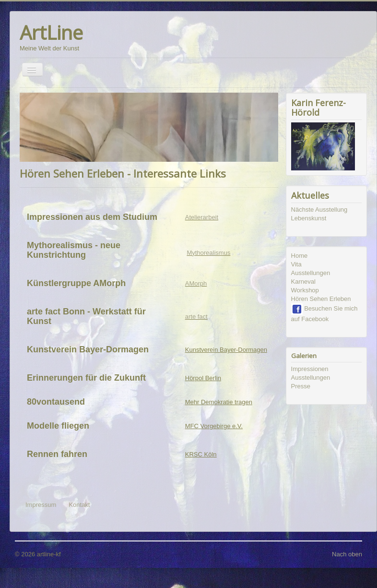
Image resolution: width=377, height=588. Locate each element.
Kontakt (79, 505)
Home (300, 256)
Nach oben (347, 554)
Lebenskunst (309, 218)
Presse (301, 386)
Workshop (305, 290)
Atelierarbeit (202, 217)
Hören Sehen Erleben (321, 299)
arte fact (196, 317)
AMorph (196, 283)
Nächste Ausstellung (319, 210)
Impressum (41, 505)
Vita (296, 264)
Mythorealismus (208, 253)
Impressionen (310, 369)
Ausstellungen (311, 273)
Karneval (303, 282)
